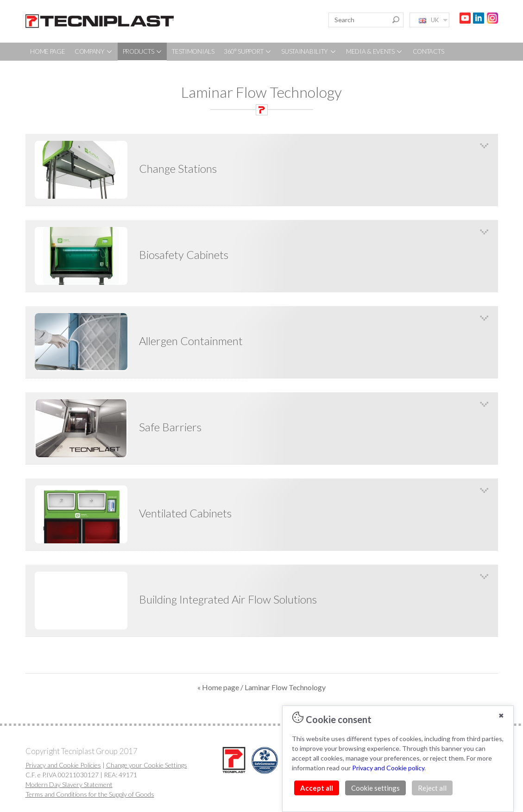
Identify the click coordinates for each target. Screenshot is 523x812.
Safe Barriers (170, 427)
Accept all (317, 788)
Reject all (432, 788)
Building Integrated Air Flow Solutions (228, 599)
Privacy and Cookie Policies (63, 765)
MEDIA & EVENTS (375, 51)
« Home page (218, 687)
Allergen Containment (191, 341)
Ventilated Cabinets (185, 513)
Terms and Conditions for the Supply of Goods (90, 794)
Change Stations (178, 168)
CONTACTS (428, 51)
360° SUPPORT (248, 51)
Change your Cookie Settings (147, 765)
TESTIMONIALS (193, 51)
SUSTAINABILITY (309, 51)
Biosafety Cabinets (184, 255)
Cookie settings (375, 788)
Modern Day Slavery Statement (69, 784)
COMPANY (94, 51)
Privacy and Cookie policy (388, 768)
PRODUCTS (143, 51)
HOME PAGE (47, 51)
